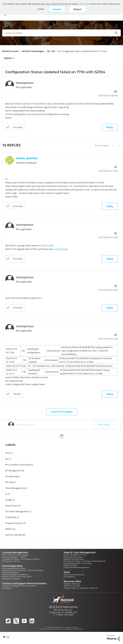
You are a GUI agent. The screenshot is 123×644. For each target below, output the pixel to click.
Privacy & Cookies (56, 629)
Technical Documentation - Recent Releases (23, 570)
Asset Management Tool (75, 555)
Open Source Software (74, 575)
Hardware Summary (73, 557)
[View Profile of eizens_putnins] (27, 158)
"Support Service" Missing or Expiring (81, 588)
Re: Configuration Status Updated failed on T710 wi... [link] (83, 51)
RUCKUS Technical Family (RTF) (17, 577)
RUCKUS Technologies (33, 51)
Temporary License (11, 561)
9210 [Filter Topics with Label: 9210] (8, 453)
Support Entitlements (74, 559)
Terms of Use (45, 629)
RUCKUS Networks (63, 607)
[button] (57, 9)
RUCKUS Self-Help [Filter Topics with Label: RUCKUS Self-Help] (14, 535)
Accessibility (69, 577)
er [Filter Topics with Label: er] (6, 494)
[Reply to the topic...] (54, 425)
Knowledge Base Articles (14, 568)
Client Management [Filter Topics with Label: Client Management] (15, 488)
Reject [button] (77, 9)
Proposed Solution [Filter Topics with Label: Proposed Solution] (14, 523)
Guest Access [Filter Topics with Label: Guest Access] (11, 506)
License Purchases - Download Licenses (21, 559)
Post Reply (104, 425)
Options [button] (8, 58)
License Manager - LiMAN (14, 557)
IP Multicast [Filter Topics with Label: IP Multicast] (11, 517)
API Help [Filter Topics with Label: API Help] (9, 482)
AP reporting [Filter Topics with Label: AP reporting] (11, 476)
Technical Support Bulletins (15, 575)
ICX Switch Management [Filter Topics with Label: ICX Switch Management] (17, 511)
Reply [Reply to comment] (110, 206)
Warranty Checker (72, 586)
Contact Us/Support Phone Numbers (20, 586)
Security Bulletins (10, 572)
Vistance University (11, 579)
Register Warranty (72, 584)
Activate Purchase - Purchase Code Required (85, 561)
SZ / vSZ (51, 51)
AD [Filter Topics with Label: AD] (7, 459)
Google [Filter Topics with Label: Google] (9, 500)
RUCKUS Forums (10, 51)
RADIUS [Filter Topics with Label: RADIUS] (9, 529)
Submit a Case (70, 565)
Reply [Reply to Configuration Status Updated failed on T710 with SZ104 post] (110, 127)
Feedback (7, 588)
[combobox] (61, 33)
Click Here (84, 4)
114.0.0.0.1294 (61, 249)
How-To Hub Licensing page (15, 555)
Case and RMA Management (77, 567)
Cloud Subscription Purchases (78, 563)
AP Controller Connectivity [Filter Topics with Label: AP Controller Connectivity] (18, 465)
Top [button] (8, 637)
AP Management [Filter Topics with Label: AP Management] (13, 471)
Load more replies (62, 412)
